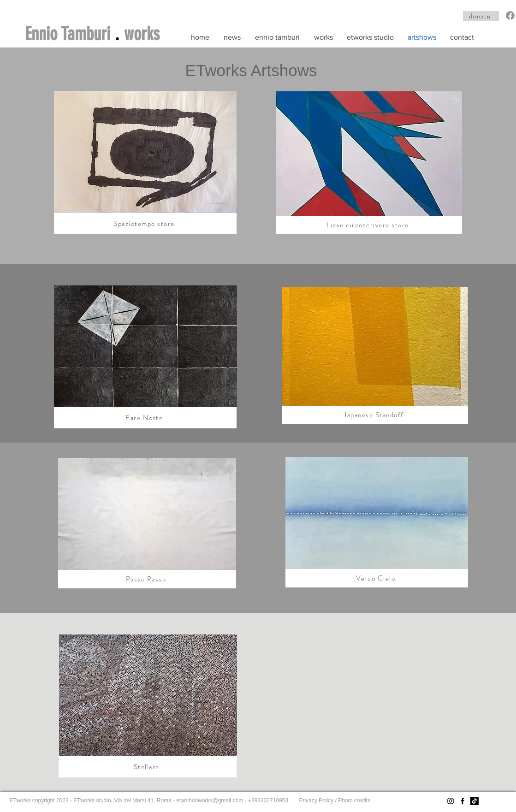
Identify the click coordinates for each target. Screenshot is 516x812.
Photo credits (354, 800)
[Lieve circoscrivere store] (369, 225)
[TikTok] (474, 801)
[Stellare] (148, 767)
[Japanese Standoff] (375, 415)
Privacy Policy (316, 800)
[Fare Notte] (145, 418)
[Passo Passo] (147, 579)
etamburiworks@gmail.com (210, 800)
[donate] (481, 16)
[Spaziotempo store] (145, 224)
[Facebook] (510, 15)
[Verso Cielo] (377, 578)
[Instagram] (451, 801)
